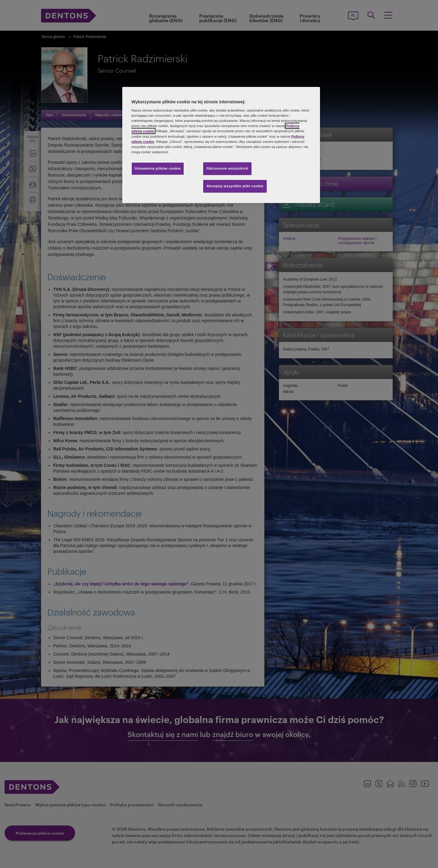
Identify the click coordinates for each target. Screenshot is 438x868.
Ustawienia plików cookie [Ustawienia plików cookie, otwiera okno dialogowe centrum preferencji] (158, 168)
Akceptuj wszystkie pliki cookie (235, 186)
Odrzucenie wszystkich (227, 168)
